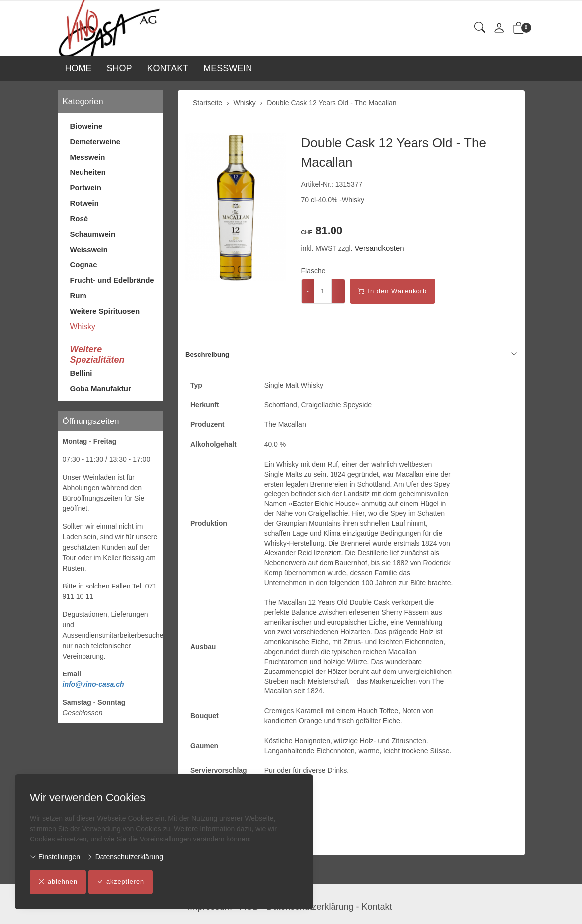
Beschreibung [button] (351, 355)
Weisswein (89, 249)
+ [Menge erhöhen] (338, 291)
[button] (480, 28)
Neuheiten (88, 172)
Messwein (88, 157)
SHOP (120, 68)
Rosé (79, 218)
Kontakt (377, 907)
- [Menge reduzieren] (308, 291)
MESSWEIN (228, 68)
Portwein (86, 188)
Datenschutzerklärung (125, 857)
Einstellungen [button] (55, 857)
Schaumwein (93, 234)
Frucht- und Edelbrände (112, 280)
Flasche (313, 271)
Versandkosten (379, 248)
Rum (78, 295)
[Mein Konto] (499, 29)
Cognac (84, 265)
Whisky (83, 326)
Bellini (81, 373)
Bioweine (86, 126)
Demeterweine (95, 141)
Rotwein (84, 203)
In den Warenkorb (393, 291)
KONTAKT (168, 68)
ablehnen (58, 882)
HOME (79, 68)
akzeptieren (122, 882)
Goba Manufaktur (101, 388)
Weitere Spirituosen (105, 311)
